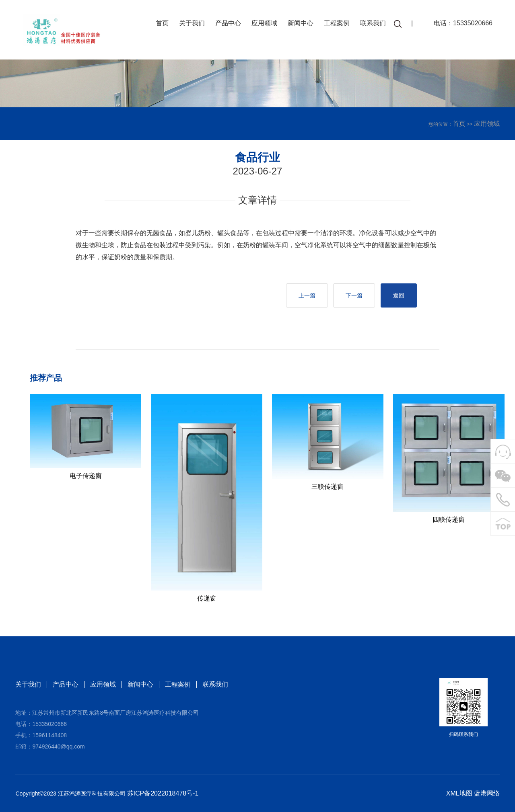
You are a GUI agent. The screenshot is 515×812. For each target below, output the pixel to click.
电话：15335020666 (463, 23)
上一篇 (307, 295)
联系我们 (373, 23)
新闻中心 (301, 23)
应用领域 (264, 23)
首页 (162, 23)
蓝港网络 (487, 793)
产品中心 (228, 23)
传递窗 (207, 598)
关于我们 (192, 23)
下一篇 (354, 295)
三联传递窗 (328, 487)
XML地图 (459, 793)
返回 (399, 295)
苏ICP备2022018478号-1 (163, 793)
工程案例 (337, 23)
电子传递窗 (86, 476)
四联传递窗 (449, 520)
